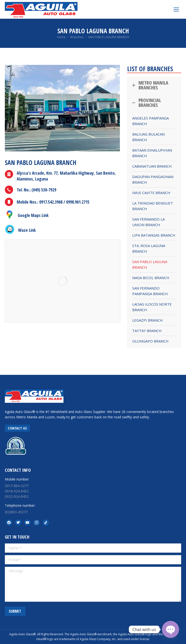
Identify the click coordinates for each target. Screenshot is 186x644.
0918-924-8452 (17, 491)
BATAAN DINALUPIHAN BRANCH (152, 153)
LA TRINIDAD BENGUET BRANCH (153, 206)
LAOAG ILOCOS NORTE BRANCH (152, 307)
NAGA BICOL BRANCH (151, 278)
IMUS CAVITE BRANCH (151, 193)
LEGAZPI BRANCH (147, 320)
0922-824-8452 (17, 496)
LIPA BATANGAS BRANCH (154, 235)
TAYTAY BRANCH (147, 331)
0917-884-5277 (17, 486)
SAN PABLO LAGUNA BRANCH (150, 264)
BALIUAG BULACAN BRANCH (148, 137)
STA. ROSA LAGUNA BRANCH (149, 248)
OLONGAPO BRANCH (150, 341)
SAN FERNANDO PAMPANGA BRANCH (150, 291)
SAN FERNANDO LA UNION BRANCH (148, 222)
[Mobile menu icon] (176, 9)
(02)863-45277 (16, 512)
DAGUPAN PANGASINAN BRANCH (153, 179)
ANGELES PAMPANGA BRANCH (151, 121)
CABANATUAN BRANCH (152, 166)
